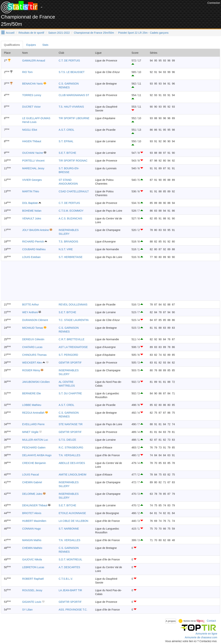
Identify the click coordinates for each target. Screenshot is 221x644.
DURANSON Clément (35, 320)
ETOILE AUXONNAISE (72, 513)
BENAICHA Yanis (32, 84)
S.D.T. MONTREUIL (70, 559)
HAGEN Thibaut (32, 141)
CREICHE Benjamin (34, 463)
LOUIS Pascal (30, 475)
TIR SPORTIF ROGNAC (73, 161)
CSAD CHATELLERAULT (74, 191)
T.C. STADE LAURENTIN (74, 320)
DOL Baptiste (30, 203)
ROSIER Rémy (31, 370)
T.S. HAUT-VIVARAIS (71, 107)
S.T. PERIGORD (68, 355)
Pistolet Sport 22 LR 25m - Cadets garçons (143, 33)
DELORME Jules (32, 494)
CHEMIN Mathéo (32, 548)
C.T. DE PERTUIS (69, 61)
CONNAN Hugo (31, 529)
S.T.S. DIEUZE (67, 440)
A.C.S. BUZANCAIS (70, 218)
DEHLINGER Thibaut (35, 505)
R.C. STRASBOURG (71, 447)
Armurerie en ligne (206, 634)
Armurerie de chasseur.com (201, 637)
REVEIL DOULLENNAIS (73, 305)
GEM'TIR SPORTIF (70, 363)
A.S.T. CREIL (66, 130)
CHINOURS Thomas (34, 355)
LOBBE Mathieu (32, 405)
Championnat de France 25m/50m (94, 33)
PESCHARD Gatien (34, 447)
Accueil (10, 33)
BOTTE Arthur (30, 305)
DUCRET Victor (31, 107)
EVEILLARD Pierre (33, 424)
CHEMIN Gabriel (32, 482)
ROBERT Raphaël (33, 579)
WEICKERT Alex (32, 363)
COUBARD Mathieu (34, 249)
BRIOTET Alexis (32, 513)
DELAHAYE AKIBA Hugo (37, 455)
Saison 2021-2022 (59, 33)
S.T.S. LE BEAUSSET (72, 72)
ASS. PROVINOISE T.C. (73, 610)
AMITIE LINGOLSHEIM (72, 475)
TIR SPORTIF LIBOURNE (74, 118)
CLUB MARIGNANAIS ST (74, 95)
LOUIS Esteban (31, 257)
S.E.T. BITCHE (67, 153)
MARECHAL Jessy (33, 168)
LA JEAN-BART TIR (70, 590)
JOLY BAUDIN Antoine (35, 230)
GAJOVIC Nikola (32, 559)
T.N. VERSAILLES (69, 455)
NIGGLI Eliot (30, 130)
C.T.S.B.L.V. (66, 579)
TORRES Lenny (32, 95)
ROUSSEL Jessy (32, 590)
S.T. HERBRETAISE (71, 257)
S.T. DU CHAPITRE (70, 393)
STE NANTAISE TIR (71, 424)
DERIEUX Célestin (33, 339)
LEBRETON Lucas (33, 567)
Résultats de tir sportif (31, 33)
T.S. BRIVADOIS (68, 242)
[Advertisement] (138, 9)
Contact (211, 621)
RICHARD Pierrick (33, 242)
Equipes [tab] (31, 45)
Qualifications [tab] (12, 45)
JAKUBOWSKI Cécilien (36, 382)
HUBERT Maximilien (34, 521)
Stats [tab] (45, 45)
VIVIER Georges (32, 180)
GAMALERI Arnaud (34, 61)
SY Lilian (27, 610)
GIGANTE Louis (32, 602)
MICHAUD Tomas (33, 328)
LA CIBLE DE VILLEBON (73, 521)
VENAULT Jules (32, 218)
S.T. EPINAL (66, 141)
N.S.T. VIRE (66, 249)
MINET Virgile (30, 432)
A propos (171, 621)
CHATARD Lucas (32, 347)
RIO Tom (27, 72)
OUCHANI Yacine (33, 153)
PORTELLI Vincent (33, 161)
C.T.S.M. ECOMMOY (71, 211)
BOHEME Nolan (32, 211)
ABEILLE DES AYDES (72, 463)
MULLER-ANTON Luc (35, 440)
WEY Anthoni (30, 312)
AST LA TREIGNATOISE (73, 347)
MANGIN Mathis (32, 540)
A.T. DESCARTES (69, 567)
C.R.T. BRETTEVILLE (72, 339)
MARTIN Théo (31, 191)
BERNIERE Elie (32, 393)
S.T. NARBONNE (69, 529)
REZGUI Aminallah (33, 413)
